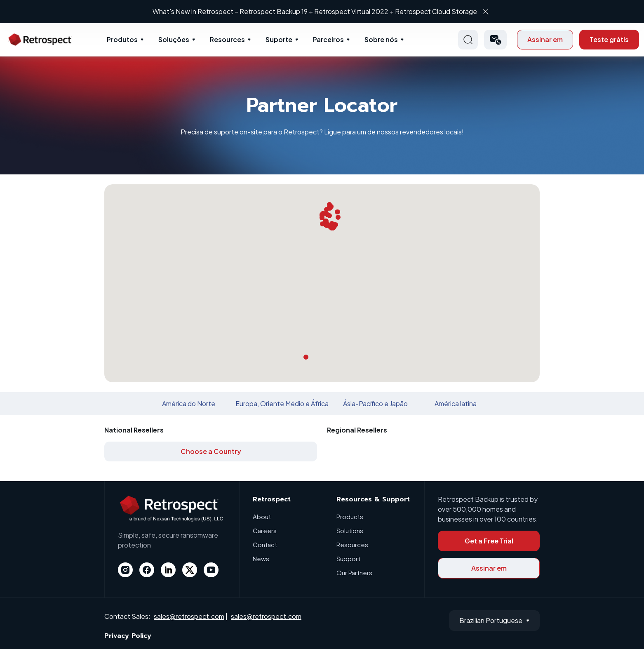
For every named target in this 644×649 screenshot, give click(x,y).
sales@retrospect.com (189, 616)
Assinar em (545, 39)
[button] (495, 40)
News (261, 558)
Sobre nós (381, 39)
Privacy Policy (128, 636)
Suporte (279, 39)
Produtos (122, 39)
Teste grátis (609, 39)
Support (348, 558)
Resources (227, 39)
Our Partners (354, 573)
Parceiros (328, 39)
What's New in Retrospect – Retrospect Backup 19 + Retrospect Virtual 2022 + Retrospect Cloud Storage (315, 11)
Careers (265, 530)
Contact (265, 544)
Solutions (350, 530)
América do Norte (189, 403)
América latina (456, 403)
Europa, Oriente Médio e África (282, 403)
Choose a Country (211, 451)
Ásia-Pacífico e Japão (375, 403)
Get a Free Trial (489, 541)
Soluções (174, 39)
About (262, 516)
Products (350, 516)
